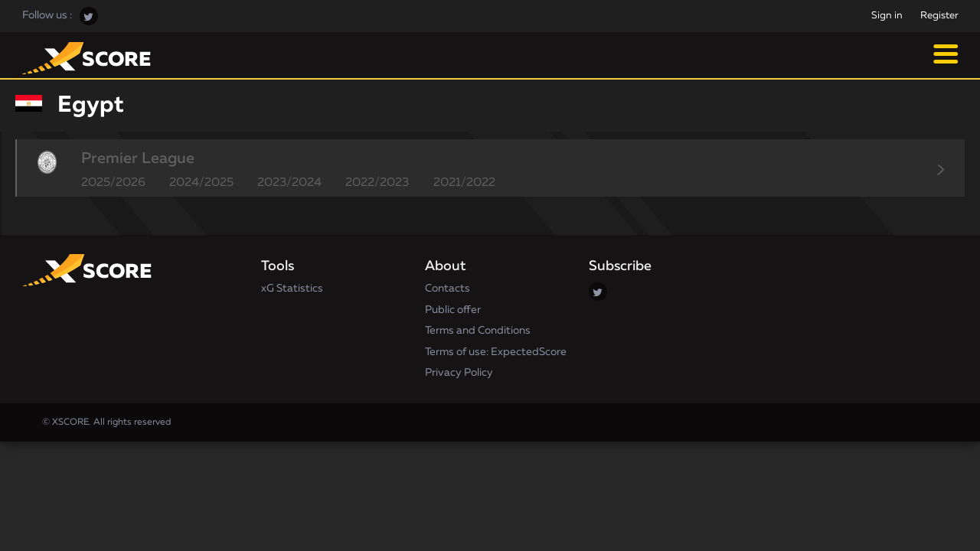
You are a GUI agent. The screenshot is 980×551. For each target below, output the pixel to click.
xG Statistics (292, 289)
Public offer (453, 310)
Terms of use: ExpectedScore (496, 352)
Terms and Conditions (478, 331)
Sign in (887, 16)
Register (939, 16)
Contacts (448, 289)
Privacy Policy (459, 373)
